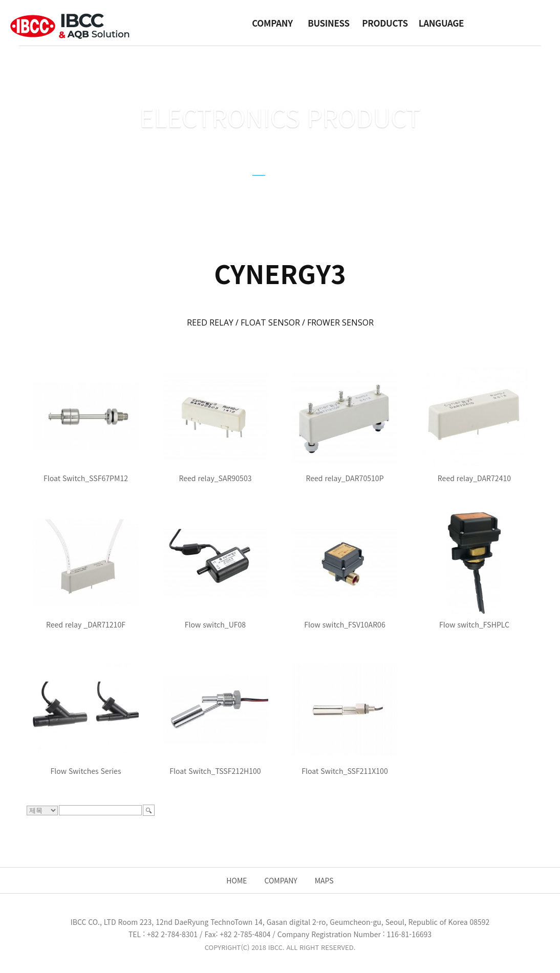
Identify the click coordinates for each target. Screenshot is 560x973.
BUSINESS (328, 23)
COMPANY (272, 23)
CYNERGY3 (212, 187)
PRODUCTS (385, 23)
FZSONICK (348, 187)
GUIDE (298, 187)
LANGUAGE (441, 23)
